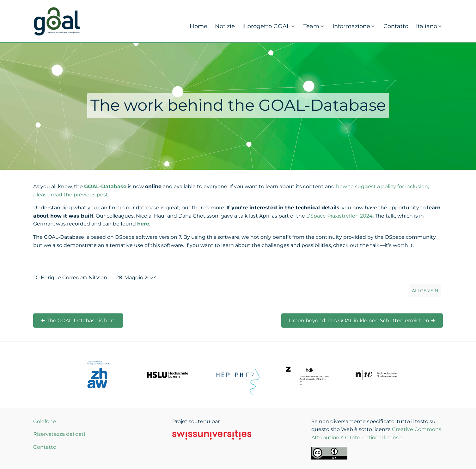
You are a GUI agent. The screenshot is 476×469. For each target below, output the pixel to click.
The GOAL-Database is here (78, 321)
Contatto (396, 26)
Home (198, 26)
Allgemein (425, 291)
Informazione (354, 26)
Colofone (45, 421)
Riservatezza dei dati (59, 434)
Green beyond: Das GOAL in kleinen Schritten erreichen (362, 321)
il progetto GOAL (269, 26)
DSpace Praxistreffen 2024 (339, 216)
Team (314, 26)
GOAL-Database (105, 186)
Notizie (225, 26)
